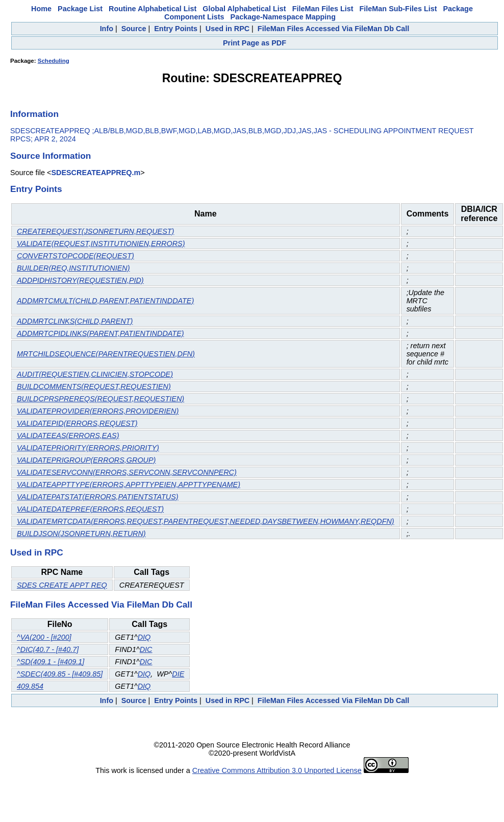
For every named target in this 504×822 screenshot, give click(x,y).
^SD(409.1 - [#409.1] (51, 662)
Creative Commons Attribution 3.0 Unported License (277, 770)
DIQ (144, 637)
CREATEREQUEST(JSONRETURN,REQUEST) (95, 231)
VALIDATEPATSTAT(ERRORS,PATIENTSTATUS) (98, 497)
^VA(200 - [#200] (44, 637)
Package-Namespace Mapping (283, 17)
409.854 (30, 686)
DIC (146, 649)
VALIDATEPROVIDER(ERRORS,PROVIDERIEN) (98, 411)
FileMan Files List (323, 9)
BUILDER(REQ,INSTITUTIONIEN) (73, 268)
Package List (80, 9)
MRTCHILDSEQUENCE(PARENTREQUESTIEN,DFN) (106, 354)
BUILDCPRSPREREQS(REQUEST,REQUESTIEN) (100, 399)
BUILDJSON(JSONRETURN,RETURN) (81, 534)
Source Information (51, 156)
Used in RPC (228, 29)
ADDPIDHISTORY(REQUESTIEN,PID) (80, 280)
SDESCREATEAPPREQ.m (96, 173)
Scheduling (54, 61)
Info (107, 29)
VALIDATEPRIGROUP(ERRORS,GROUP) (86, 460)
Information (34, 114)
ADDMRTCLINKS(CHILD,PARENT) (75, 321)
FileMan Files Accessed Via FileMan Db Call (334, 29)
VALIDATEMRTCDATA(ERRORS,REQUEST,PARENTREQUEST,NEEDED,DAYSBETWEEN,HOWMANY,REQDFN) (206, 521)
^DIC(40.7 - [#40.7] (48, 649)
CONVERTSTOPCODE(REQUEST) (75, 256)
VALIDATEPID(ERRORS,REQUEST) (77, 423)
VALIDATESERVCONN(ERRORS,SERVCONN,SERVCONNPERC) (127, 472)
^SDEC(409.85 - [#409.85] (60, 674)
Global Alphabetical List (244, 9)
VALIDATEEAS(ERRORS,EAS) (68, 436)
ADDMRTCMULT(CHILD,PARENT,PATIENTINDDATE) (105, 301)
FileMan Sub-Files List (398, 9)
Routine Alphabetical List (153, 9)
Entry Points (176, 29)
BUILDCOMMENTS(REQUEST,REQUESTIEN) (94, 386)
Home (41, 9)
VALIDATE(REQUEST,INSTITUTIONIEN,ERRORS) (101, 244)
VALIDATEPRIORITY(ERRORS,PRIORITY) (88, 448)
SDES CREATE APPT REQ (62, 585)
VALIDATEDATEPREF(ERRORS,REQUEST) (90, 509)
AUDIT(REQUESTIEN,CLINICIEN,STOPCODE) (95, 374)
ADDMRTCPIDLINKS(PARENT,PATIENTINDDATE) (100, 333)
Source (134, 29)
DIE (178, 674)
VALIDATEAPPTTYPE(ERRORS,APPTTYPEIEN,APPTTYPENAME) (129, 485)
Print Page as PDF (255, 43)
